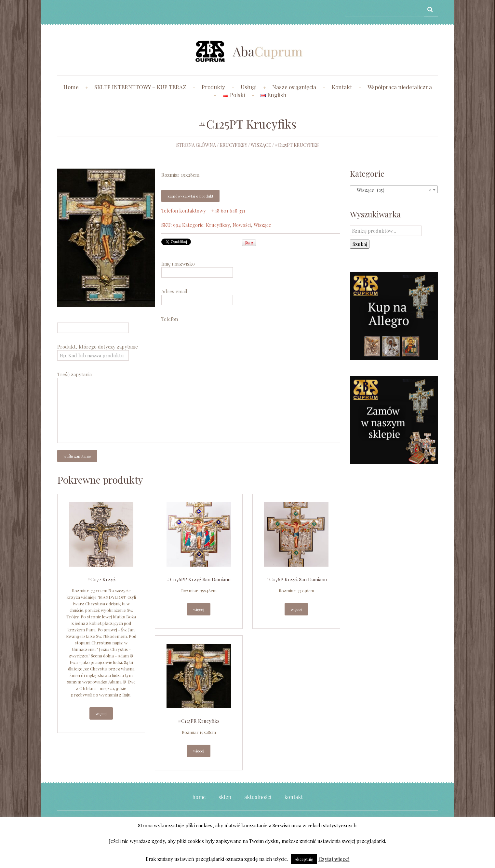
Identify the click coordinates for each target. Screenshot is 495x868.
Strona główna (196, 145)
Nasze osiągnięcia (294, 87)
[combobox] (394, 190)
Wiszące (261, 145)
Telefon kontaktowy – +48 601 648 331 (203, 211)
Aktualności (258, 797)
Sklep (225, 797)
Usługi (249, 87)
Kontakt (342, 87)
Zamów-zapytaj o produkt (190, 196)
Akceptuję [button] (304, 859)
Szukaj (360, 244)
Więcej (101, 713)
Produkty (213, 87)
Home (71, 87)
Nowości (242, 225)
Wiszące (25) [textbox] (392, 190)
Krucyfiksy (233, 145)
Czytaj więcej (334, 859)
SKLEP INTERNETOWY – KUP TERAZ (140, 87)
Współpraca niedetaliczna (400, 87)
